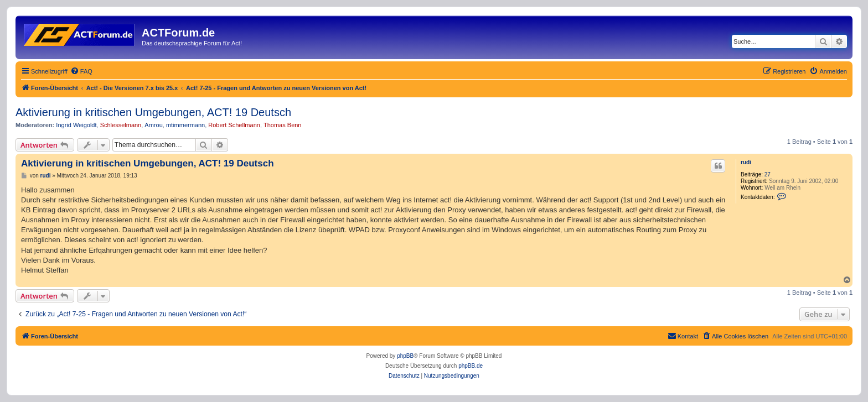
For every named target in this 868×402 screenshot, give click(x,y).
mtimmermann (185, 125)
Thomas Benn (282, 125)
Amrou (153, 125)
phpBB (405, 356)
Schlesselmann (121, 125)
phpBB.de (471, 366)
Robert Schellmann (234, 125)
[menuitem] (81, 71)
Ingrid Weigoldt (76, 125)
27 (768, 174)
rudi (746, 162)
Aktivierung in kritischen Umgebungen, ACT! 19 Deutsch (153, 112)
